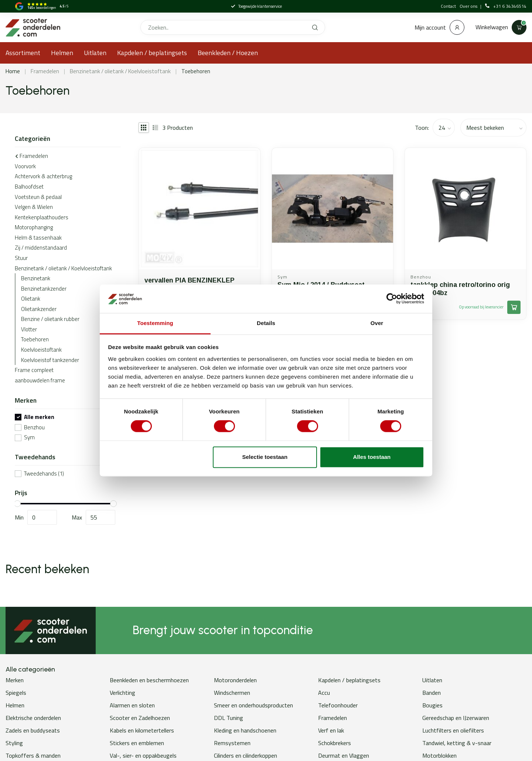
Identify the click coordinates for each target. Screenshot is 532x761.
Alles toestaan (372, 457)
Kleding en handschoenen (245, 730)
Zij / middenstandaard (41, 248)
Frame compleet (34, 370)
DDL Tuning (229, 718)
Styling (14, 743)
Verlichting (122, 693)
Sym (29, 438)
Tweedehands (44, 474)
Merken (15, 680)
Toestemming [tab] (155, 323)
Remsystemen (232, 743)
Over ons (469, 6)
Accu (324, 693)
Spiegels (16, 693)
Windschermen (232, 693)
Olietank (31, 299)
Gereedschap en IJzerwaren (456, 718)
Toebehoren (196, 71)
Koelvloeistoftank (41, 350)
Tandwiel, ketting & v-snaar (457, 743)
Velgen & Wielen (34, 207)
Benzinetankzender (44, 289)
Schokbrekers (335, 743)
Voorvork (25, 166)
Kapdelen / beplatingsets (152, 53)
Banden (432, 693)
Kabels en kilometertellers (142, 730)
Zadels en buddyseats (33, 730)
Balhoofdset (29, 187)
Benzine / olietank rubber (50, 319)
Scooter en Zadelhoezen (140, 718)
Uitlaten (95, 53)
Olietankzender (39, 309)
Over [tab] (377, 323)
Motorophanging (34, 227)
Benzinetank (36, 278)
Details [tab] (266, 323)
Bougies (432, 705)
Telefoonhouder (338, 705)
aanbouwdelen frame (40, 380)
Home (13, 71)
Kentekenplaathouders (42, 217)
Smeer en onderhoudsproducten (253, 705)
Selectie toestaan (265, 457)
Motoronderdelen (235, 680)
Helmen (62, 53)
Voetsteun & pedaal (38, 197)
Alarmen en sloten (132, 705)
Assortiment (23, 53)
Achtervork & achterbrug (43, 176)
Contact (448, 6)
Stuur (21, 258)
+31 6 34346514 (506, 6)
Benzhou (34, 428)
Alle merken (39, 417)
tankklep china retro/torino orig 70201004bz (460, 289)
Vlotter (29, 329)
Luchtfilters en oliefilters (453, 730)
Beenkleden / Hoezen (228, 53)
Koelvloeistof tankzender (50, 360)
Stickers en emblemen (137, 743)
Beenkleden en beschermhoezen (149, 680)
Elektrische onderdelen (33, 718)
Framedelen (45, 71)
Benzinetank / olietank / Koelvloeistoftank (120, 71)
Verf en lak (331, 730)
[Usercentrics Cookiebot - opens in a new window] (392, 299)
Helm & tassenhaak (38, 238)
